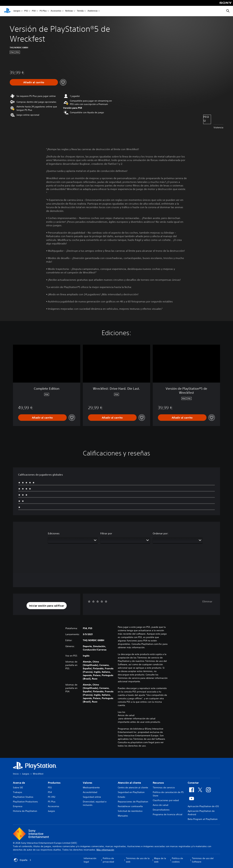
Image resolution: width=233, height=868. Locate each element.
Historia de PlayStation (25, 811)
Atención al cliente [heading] (129, 783)
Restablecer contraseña (130, 806)
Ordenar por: (161, 533)
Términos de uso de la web (138, 860)
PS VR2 (52, 797)
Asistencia (92, 11)
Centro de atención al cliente (133, 788)
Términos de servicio (164, 788)
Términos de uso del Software (203, 860)
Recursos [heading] (158, 783)
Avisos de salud (126, 715)
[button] (47, 606)
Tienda (80, 11)
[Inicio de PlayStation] (7, 11)
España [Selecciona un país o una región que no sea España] (23, 860)
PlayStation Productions (25, 802)
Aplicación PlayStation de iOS (203, 806)
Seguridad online (92, 797)
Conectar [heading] (193, 783)
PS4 (34, 11)
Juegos (17, 11)
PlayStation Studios (23, 797)
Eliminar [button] (207, 601)
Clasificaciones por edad (166, 800)
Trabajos (18, 792)
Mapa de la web (160, 860)
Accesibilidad (90, 792)
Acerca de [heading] (19, 783)
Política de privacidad (108, 860)
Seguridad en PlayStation (131, 792)
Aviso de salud (161, 805)
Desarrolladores (161, 810)
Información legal (90, 860)
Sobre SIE (18, 788)
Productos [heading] (54, 783)
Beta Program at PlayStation (203, 819)
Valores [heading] (88, 783)
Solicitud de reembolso (130, 811)
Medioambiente (91, 788)
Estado (121, 797)
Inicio (16, 774)
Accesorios (56, 11)
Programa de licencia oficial (168, 814)
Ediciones (54, 533)
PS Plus (43, 11)
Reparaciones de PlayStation (133, 802)
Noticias (69, 11)
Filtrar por (106, 533)
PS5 (26, 11)
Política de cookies (177, 860)
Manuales (123, 816)
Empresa (18, 806)
